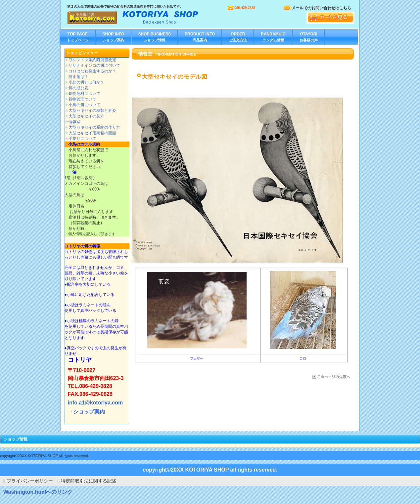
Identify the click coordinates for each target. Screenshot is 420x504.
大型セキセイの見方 (86, 116)
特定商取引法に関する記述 (89, 481)
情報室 (74, 122)
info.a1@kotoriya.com (95, 403)
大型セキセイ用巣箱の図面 (92, 133)
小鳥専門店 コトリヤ (133, 16)
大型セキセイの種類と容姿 (92, 110)
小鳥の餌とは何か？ (86, 82)
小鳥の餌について (84, 105)
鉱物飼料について (84, 94)
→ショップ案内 (86, 412)
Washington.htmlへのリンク (38, 492)
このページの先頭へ (331, 377)
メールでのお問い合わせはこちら (321, 8)
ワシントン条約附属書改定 (92, 60)
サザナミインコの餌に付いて (94, 65)
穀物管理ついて (82, 99)
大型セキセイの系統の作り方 (94, 127)
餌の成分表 (78, 88)
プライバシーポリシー (30, 481)
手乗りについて (82, 139)
